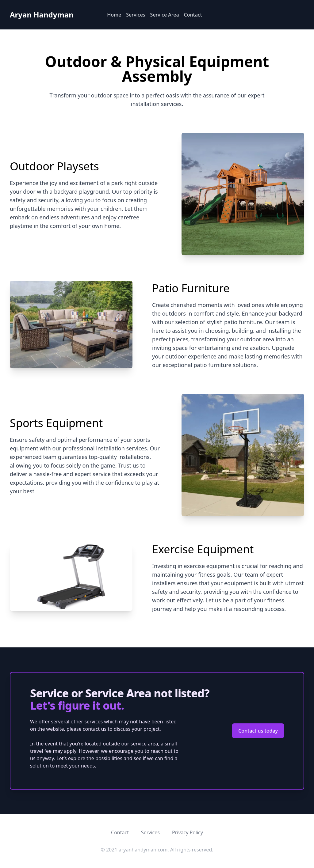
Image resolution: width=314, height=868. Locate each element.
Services (136, 15)
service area (144, 744)
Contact (193, 15)
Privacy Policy (188, 832)
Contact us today (258, 731)
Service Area (165, 15)
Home (114, 15)
